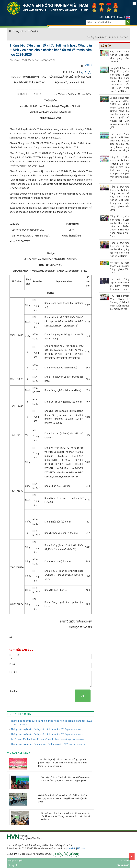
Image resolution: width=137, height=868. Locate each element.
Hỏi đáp (81, 848)
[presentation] (50, 696)
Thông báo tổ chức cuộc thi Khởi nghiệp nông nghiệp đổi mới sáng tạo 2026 (52, 723)
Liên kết (72, 848)
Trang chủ (16, 31)
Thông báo (34, 31)
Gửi (83, 696)
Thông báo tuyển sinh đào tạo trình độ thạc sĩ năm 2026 (48, 744)
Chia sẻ (88, 65)
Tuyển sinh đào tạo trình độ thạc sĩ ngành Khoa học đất (48, 739)
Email (120, 17)
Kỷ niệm (106, 46)
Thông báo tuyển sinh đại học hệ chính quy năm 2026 (47, 729)
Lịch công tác (107, 17)
